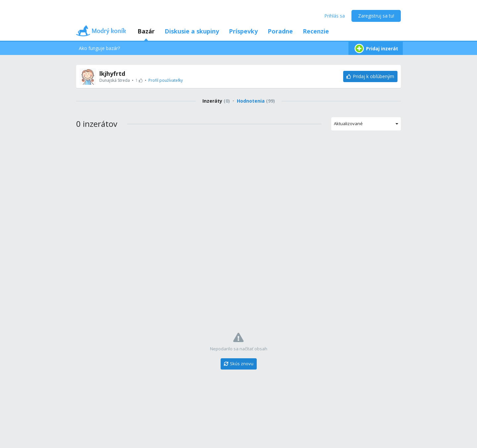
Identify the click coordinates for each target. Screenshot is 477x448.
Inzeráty (216, 101)
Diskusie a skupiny (192, 31)
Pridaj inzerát (376, 49)
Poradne (280, 31)
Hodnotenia (256, 101)
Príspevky (243, 31)
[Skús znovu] (239, 364)
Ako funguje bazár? (99, 48)
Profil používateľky (166, 80)
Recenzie (316, 31)
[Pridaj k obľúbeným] (370, 76)
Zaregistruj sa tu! (376, 16)
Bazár (146, 31)
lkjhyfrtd (112, 74)
